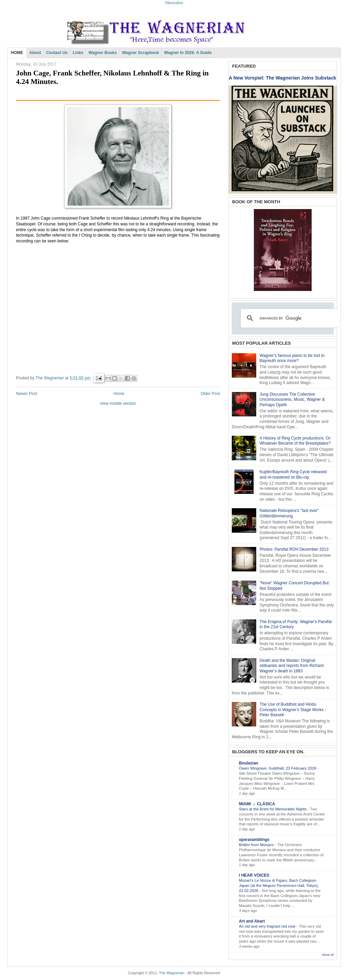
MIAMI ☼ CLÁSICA (257, 804)
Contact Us (57, 53)
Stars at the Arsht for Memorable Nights (273, 809)
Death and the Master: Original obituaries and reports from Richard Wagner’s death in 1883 (292, 666)
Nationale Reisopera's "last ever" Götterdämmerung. (289, 513)
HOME (17, 53)
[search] (288, 318)
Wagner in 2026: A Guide (188, 53)
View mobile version (118, 403)
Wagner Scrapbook (141, 53)
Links (78, 53)
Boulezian (249, 763)
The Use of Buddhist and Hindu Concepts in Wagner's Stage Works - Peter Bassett (293, 710)
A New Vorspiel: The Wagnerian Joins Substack (282, 78)
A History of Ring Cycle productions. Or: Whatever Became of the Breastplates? (295, 441)
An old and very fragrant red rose (268, 926)
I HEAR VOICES (254, 875)
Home (119, 394)
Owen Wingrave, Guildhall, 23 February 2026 (278, 768)
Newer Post (27, 394)
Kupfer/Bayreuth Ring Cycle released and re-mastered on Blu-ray (293, 475)
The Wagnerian (172, 973)
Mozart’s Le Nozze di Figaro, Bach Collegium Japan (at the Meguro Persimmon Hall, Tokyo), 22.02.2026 (279, 886)
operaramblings (254, 840)
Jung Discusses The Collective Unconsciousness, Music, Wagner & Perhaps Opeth (292, 400)
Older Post (210, 394)
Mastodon (174, 3)
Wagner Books (103, 53)
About (35, 53)
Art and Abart (252, 921)
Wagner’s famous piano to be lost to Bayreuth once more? (292, 358)
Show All (328, 955)
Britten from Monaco (257, 845)
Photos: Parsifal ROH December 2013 (294, 549)
